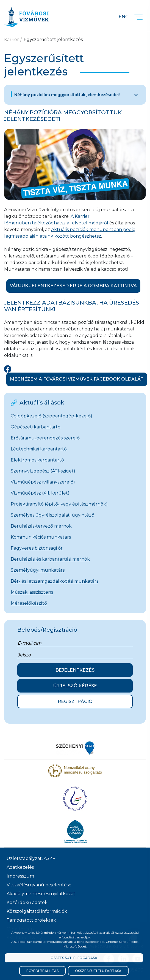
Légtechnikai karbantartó (39, 449)
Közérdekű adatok (27, 902)
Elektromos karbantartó (37, 460)
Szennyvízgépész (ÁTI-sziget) (43, 471)
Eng (124, 17)
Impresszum (20, 876)
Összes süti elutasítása (98, 971)
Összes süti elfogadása (74, 958)
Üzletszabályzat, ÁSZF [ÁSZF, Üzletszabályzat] (31, 858)
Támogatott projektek (31, 920)
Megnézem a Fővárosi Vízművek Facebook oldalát (77, 379)
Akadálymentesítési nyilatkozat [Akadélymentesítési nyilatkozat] (41, 894)
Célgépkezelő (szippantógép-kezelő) (52, 416)
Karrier (12, 40)
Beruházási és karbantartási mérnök (50, 559)
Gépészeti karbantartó (36, 427)
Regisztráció (75, 701)
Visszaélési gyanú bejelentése (39, 885)
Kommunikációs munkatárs (41, 537)
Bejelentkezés (75, 670)
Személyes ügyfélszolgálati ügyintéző (52, 515)
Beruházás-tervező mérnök (41, 526)
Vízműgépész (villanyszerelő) (43, 482)
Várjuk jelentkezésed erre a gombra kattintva (73, 286)
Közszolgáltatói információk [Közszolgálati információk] (37, 911)
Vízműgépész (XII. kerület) (40, 493)
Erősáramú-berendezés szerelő (45, 438)
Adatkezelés (20, 867)
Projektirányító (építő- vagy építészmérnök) (59, 504)
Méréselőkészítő (29, 603)
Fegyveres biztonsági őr (37, 548)
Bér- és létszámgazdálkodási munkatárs (55, 581)
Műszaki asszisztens (32, 592)
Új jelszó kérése (75, 686)
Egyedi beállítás (42, 971)
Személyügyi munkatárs (38, 570)
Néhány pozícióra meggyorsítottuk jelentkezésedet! (67, 95)
